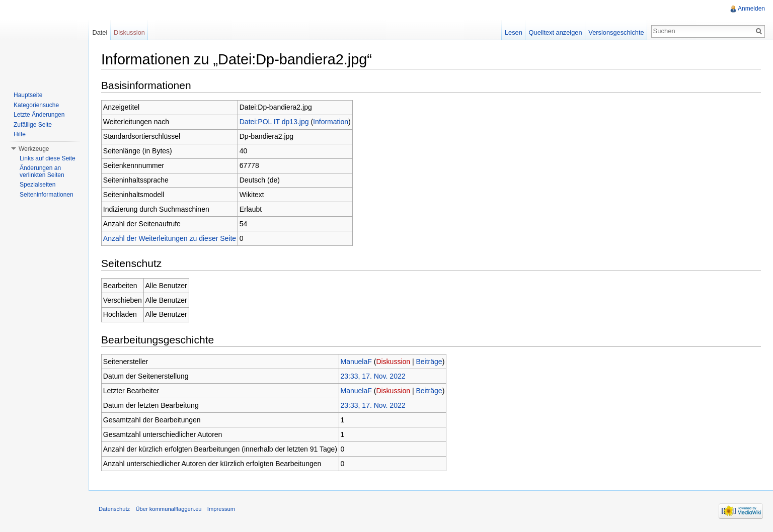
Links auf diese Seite (48, 158)
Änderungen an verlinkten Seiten (42, 171)
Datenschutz (114, 509)
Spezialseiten (37, 185)
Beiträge (429, 362)
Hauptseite (28, 95)
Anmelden (751, 9)
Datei (100, 32)
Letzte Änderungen (39, 115)
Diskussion (393, 362)
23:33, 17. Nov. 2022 (373, 376)
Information (331, 122)
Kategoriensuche (36, 105)
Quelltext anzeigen (556, 32)
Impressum (221, 509)
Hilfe (20, 134)
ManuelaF (356, 362)
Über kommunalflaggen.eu (168, 509)
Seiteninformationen (47, 195)
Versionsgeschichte (616, 32)
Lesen (514, 32)
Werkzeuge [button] (34, 149)
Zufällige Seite (33, 125)
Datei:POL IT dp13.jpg (274, 122)
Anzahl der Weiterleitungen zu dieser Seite (170, 238)
